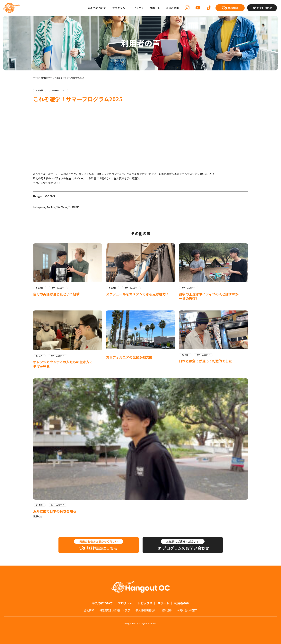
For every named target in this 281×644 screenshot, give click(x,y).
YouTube (62, 207)
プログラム (119, 8)
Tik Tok (51, 207)
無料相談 (233, 8)
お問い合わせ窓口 (187, 610)
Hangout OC (11, 8)
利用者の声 (172, 8)
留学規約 (166, 610)
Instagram (39, 207)
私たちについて (97, 8)
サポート (155, 8)
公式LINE (74, 207)
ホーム (36, 78)
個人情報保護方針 (146, 610)
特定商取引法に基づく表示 (115, 610)
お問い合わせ (265, 8)
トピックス (137, 8)
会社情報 (89, 610)
